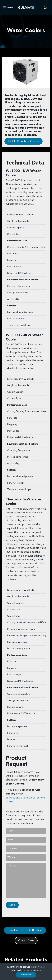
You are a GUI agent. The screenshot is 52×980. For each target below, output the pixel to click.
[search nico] (46, 7)
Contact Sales (26, 940)
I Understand (26, 975)
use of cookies (34, 970)
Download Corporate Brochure (25, 930)
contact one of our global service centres (25, 800)
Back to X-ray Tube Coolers (24, 141)
